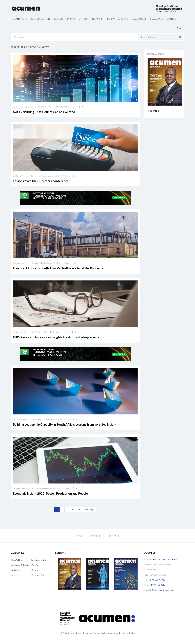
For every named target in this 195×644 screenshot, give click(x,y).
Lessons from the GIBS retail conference (41, 181)
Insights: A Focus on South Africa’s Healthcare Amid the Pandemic (58, 268)
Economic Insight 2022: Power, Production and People (50, 493)
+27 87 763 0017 (157, 585)
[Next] (89, 510)
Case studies (139, 19)
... (67, 509)
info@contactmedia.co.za (162, 590)
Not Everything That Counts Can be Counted (44, 112)
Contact (172, 19)
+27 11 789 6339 (157, 580)
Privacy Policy (128, 633)
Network (98, 19)
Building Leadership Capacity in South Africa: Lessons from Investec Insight (65, 424)
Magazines (157, 19)
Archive (123, 19)
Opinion (84, 19)
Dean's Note (20, 19)
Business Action (40, 19)
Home (79, 536)
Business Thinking (64, 19)
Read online (153, 111)
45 (79, 509)
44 (73, 509)
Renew (111, 19)
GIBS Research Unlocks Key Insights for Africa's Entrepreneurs (56, 337)
